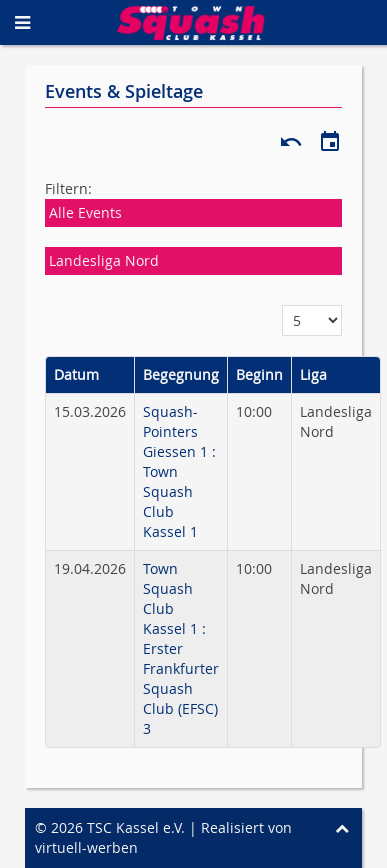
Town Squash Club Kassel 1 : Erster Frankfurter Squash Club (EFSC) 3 (181, 648)
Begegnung (181, 374)
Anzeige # (282, 305)
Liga (313, 374)
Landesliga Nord (104, 260)
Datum (76, 374)
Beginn (259, 374)
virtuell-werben (86, 847)
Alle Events (85, 212)
